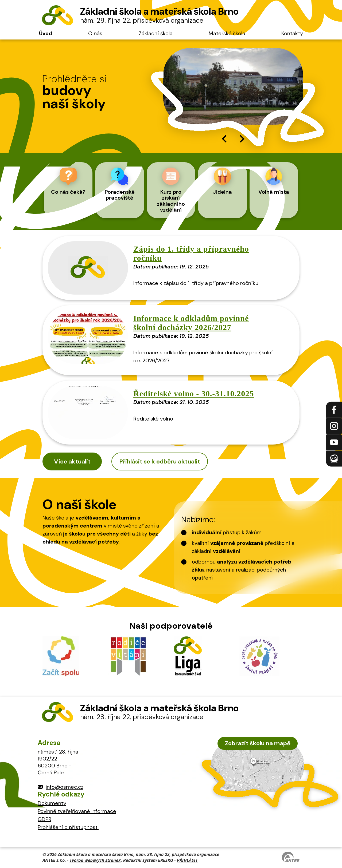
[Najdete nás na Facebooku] (334, 410)
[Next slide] (242, 139)
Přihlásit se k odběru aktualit (160, 461)
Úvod (46, 33)
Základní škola (156, 33)
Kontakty (292, 33)
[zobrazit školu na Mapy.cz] (258, 766)
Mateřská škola (227, 33)
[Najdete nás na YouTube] (334, 442)
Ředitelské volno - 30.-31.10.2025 (194, 393)
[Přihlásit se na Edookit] (334, 458)
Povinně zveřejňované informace (77, 811)
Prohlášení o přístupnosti (68, 827)
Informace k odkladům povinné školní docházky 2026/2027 (191, 323)
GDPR (44, 819)
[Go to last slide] (225, 139)
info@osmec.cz (65, 787)
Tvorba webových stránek (95, 860)
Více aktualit (72, 461)
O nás (95, 33)
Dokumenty (52, 803)
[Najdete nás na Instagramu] (334, 426)
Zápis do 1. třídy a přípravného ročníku (191, 253)
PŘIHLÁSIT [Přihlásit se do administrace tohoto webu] (187, 860)
